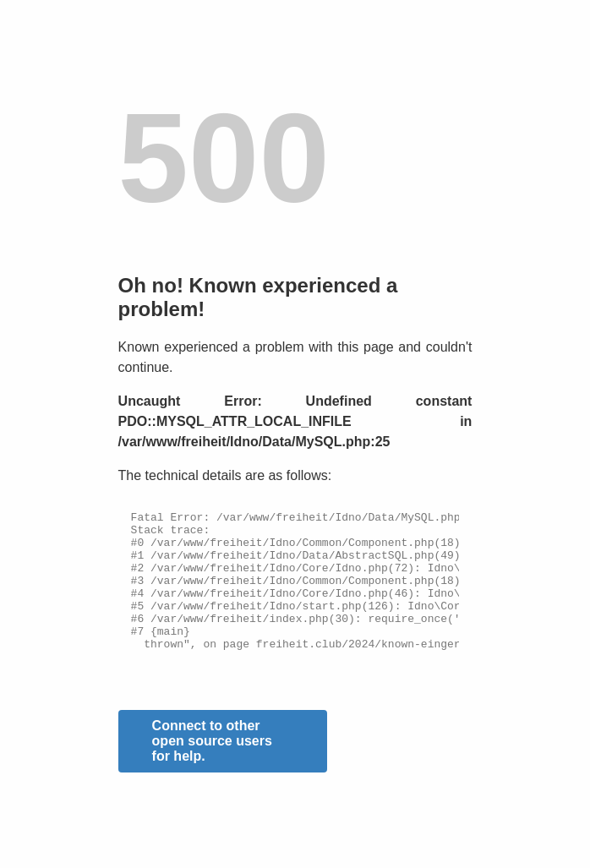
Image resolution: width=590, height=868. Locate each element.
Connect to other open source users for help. (212, 769)
